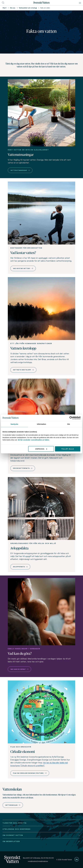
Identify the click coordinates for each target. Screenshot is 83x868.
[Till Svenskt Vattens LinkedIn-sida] (77, 860)
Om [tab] (69, 424)
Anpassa (41, 449)
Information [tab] (41, 424)
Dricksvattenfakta (23, 468)
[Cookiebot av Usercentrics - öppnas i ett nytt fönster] (71, 418)
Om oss (13, 8)
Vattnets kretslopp (23, 370)
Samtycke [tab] (14, 424)
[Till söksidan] (3, 3)
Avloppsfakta (20, 567)
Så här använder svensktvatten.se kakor (33, 440)
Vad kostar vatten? (23, 268)
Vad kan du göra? (19, 669)
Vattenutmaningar (20, 170)
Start (4, 8)
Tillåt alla (68, 449)
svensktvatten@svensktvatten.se (38, 861)
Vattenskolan (13, 805)
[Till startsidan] (41, 3)
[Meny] (80, 3)
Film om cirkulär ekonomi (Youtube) (30, 773)
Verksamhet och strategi (28, 8)
